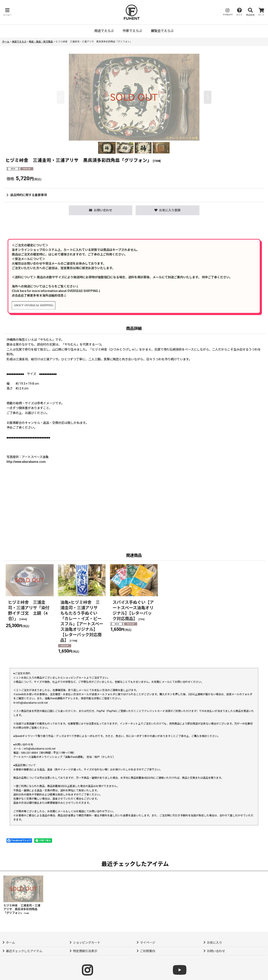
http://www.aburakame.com (26, 462)
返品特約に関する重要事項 (27, 195)
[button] (7, 12)
